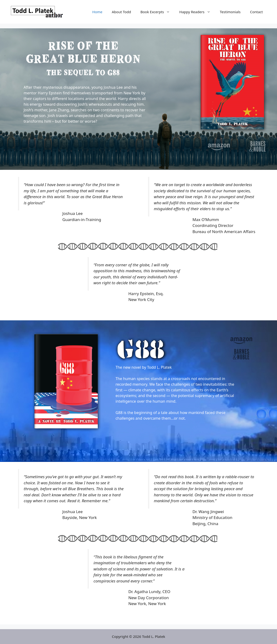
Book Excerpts (158, 12)
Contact (256, 12)
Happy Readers (197, 12)
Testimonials (230, 12)
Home (97, 12)
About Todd (121, 12)
